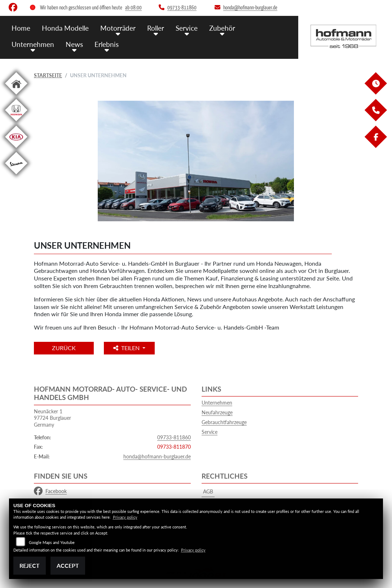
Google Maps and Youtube (52, 542)
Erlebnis (107, 44)
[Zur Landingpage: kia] (16, 149)
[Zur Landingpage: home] (16, 96)
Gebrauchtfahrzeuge (224, 422)
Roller (156, 28)
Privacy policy (125, 517)
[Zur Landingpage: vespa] (16, 176)
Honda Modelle (65, 28)
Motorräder (118, 28)
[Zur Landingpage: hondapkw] (16, 123)
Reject (30, 565)
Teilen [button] (127, 348)
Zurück (64, 348)
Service (187, 28)
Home (21, 28)
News (74, 44)
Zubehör (222, 28)
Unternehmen (33, 44)
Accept (68, 565)
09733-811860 (174, 437)
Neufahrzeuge (217, 412)
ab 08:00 (133, 8)
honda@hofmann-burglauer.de (157, 456)
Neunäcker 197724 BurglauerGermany (52, 418)
